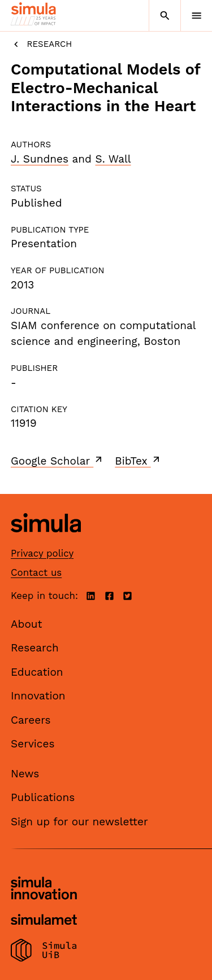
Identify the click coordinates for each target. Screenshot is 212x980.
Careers (31, 720)
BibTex (138, 461)
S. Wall (113, 159)
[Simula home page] (46, 541)
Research (41, 44)
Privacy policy (42, 553)
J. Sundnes (40, 159)
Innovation (38, 696)
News (25, 774)
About (27, 624)
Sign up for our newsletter (79, 822)
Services (33, 744)
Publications (43, 797)
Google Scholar (57, 461)
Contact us (36, 572)
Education (37, 672)
